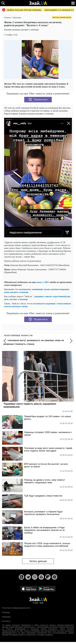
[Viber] (35, 577)
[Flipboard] (48, 577)
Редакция (6, 617)
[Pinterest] (55, 577)
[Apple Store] (29, 589)
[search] (3, 3)
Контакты (6, 621)
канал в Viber (43, 282)
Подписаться (38, 100)
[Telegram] (28, 577)
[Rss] (21, 577)
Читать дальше (38, 561)
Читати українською (62, 18)
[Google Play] (47, 589)
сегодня (51, 242)
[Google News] (41, 577)
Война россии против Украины (24, 10)
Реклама (6, 612)
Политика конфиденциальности (16, 608)
